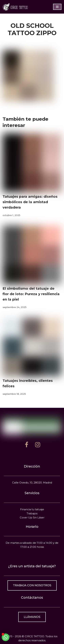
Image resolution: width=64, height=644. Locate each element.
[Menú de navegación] (57, 7)
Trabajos (32, 513)
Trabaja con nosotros (32, 585)
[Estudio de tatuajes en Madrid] (15, 7)
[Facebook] (27, 445)
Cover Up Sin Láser (32, 517)
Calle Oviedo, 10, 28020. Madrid (32, 483)
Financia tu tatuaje (32, 509)
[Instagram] (38, 445)
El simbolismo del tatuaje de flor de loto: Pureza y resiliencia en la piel (31, 294)
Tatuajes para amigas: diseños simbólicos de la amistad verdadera (30, 202)
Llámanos (32, 617)
